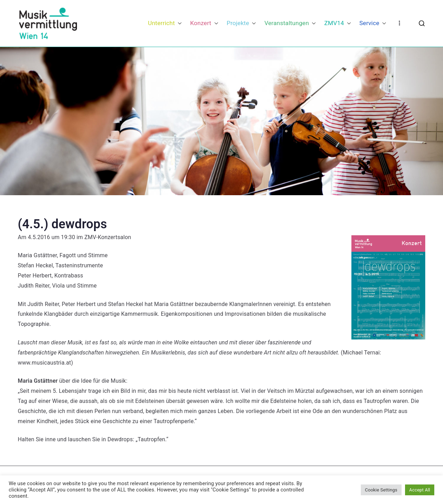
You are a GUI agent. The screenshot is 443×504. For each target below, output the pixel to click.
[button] (178, 23)
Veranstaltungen (290, 23)
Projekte (242, 23)
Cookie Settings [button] (381, 490)
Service (373, 23)
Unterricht (165, 23)
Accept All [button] (420, 490)
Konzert (204, 23)
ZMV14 (338, 23)
